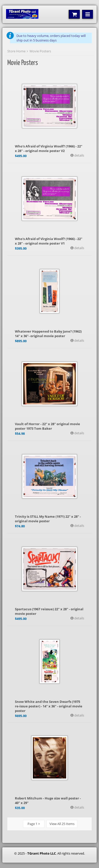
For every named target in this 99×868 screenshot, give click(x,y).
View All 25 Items (62, 824)
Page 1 (32, 824)
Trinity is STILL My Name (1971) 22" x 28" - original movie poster (48, 519)
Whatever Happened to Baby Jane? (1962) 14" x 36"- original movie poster (48, 334)
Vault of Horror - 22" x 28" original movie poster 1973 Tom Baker (47, 426)
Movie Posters (40, 51)
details (79, 155)
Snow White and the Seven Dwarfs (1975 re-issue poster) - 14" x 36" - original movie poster (49, 706)
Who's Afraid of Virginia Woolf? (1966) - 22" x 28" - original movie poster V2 (49, 148)
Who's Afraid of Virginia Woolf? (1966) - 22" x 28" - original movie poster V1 (49, 241)
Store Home (16, 51)
